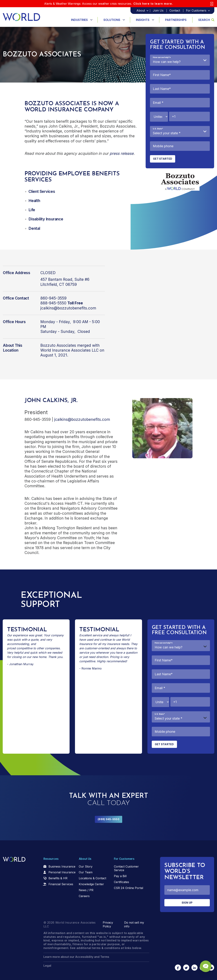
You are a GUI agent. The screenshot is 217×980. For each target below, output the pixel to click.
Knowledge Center (91, 884)
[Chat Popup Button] (204, 964)
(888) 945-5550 (108, 819)
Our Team (86, 872)
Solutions (112, 20)
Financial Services (61, 884)
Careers (84, 896)
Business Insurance (62, 866)
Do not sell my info (134, 924)
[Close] (212, 4)
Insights (143, 20)
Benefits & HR (58, 878)
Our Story (86, 866)
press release (122, 153)
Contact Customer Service (126, 868)
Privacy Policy (108, 924)
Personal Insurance (62, 872)
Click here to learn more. (153, 4)
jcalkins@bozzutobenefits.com (68, 308)
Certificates (121, 882)
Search (206, 20)
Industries (79, 20)
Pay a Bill (120, 876)
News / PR (86, 890)
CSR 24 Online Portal (129, 888)
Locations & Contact (92, 878)
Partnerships (176, 20)
